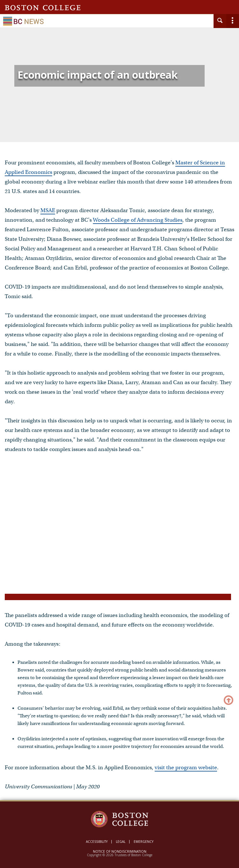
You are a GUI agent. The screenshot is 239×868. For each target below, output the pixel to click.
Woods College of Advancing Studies (138, 220)
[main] (119, 423)
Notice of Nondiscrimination (120, 851)
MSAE (48, 210)
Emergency (144, 842)
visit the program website (186, 768)
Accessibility (97, 842)
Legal (121, 842)
